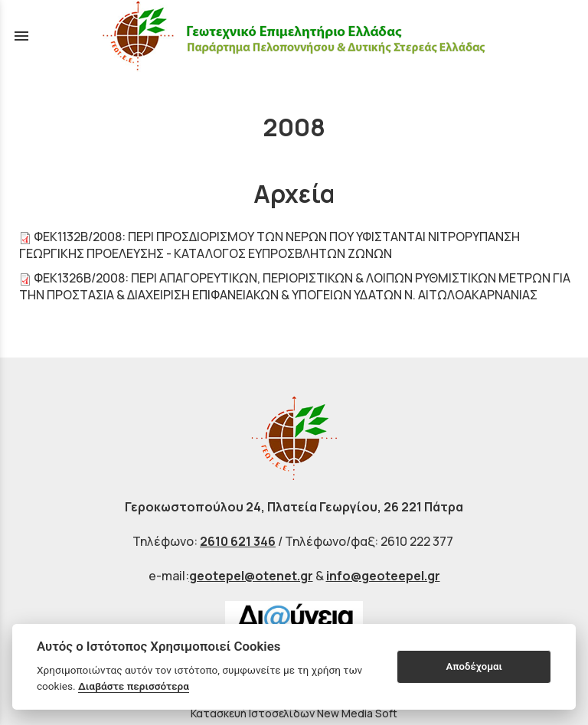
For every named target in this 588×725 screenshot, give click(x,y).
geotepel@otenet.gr (251, 576)
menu (21, 36)
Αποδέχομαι (474, 666)
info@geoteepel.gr (383, 576)
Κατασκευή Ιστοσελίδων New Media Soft (294, 713)
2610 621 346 (238, 541)
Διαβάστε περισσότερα (134, 686)
